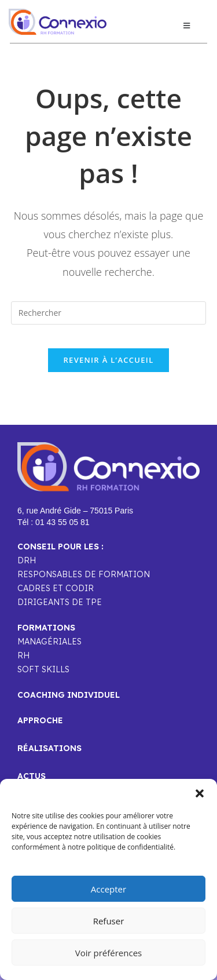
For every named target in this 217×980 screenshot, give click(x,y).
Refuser (109, 921)
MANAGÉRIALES (49, 642)
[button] (200, 793)
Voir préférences (109, 953)
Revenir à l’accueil (108, 360)
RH (23, 655)
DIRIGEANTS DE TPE (60, 602)
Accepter (108, 889)
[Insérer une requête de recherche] (109, 313)
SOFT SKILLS (43, 669)
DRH (27, 560)
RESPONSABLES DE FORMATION (84, 574)
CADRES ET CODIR (56, 588)
